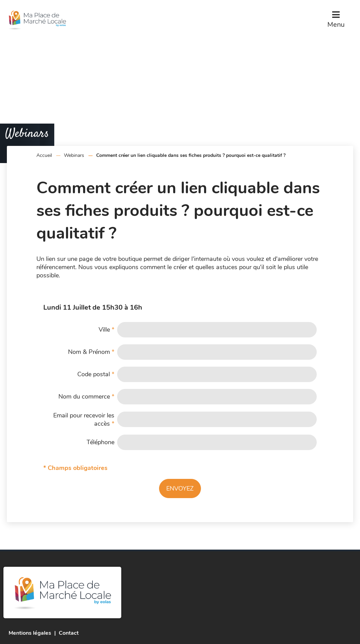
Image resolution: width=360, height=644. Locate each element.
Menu (336, 25)
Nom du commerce (86, 396)
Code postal (96, 374)
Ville (106, 330)
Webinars (74, 155)
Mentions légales (30, 633)
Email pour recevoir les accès (84, 419)
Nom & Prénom (91, 352)
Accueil (44, 155)
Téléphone (100, 442)
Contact (69, 633)
